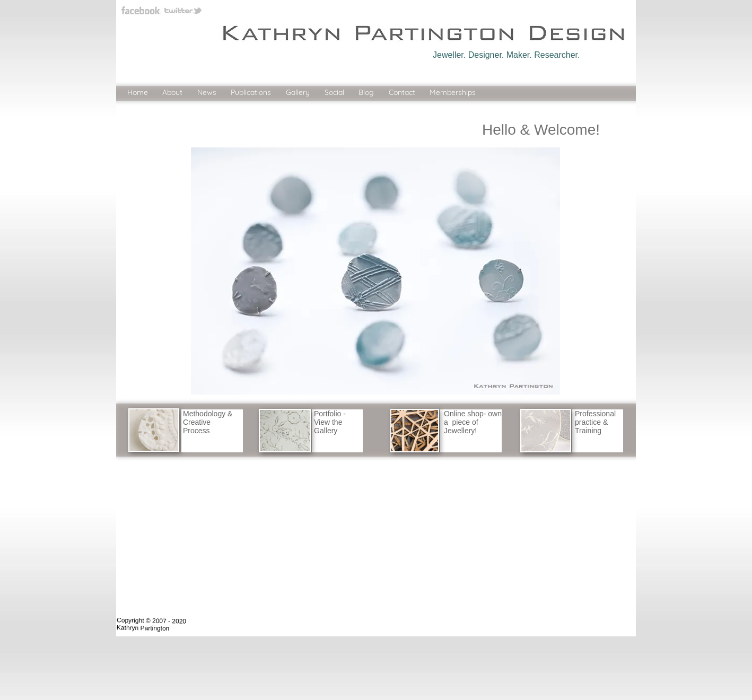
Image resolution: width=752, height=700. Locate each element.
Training (588, 431)
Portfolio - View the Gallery (330, 422)
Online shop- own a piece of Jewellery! (473, 422)
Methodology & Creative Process (208, 422)
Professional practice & (595, 418)
